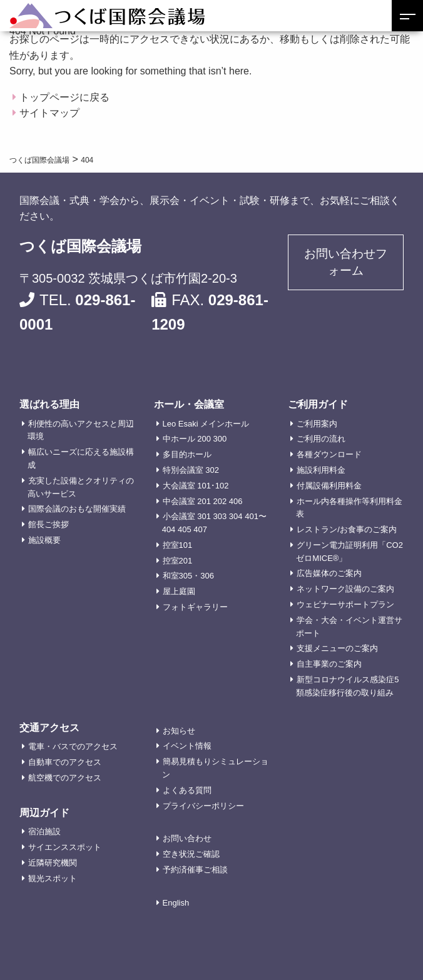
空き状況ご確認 (191, 854)
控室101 (178, 545)
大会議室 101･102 (196, 486)
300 (220, 439)
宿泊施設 (44, 831)
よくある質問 (187, 790)
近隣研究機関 (53, 863)
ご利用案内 (317, 424)
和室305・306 (188, 576)
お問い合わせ (187, 838)
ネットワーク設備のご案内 (345, 589)
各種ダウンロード (329, 454)
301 (204, 516)
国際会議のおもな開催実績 (77, 509)
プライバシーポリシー (203, 806)
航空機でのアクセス (65, 778)
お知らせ (179, 731)
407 (200, 529)
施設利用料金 (321, 470)
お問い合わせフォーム (346, 263)
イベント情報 (187, 746)
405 (185, 529)
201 (204, 501)
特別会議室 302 (191, 470)
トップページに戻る (64, 97)
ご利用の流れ (321, 439)
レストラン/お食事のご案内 (347, 529)
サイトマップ (49, 113)
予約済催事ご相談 (195, 870)
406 (236, 501)
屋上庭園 (179, 591)
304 (236, 516)
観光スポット (53, 878)
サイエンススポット (65, 847)
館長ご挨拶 (48, 524)
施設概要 (44, 540)
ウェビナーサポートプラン (345, 604)
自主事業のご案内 (329, 664)
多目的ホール (187, 454)
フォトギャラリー (195, 607)
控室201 (178, 561)
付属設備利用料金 (329, 486)
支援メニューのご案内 (337, 648)
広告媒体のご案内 (329, 573)
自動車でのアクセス (65, 762)
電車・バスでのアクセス (73, 746)
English (176, 903)
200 (204, 439)
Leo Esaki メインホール (206, 424)
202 (220, 501)
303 (220, 516)
